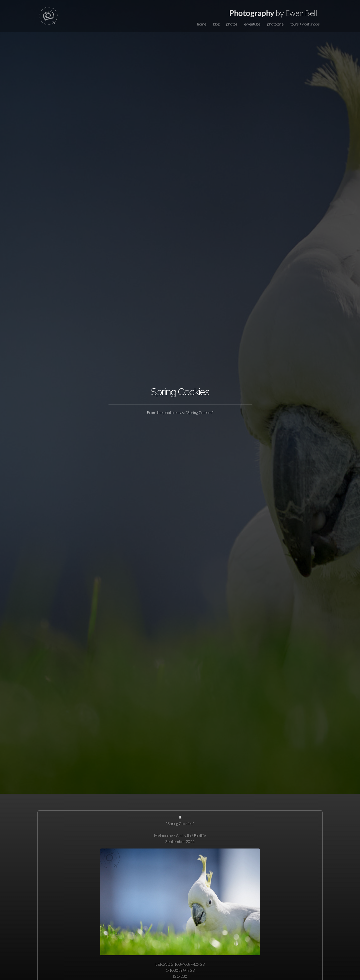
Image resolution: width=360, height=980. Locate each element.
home (202, 24)
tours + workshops (305, 24)
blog (216, 24)
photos (232, 24)
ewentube (252, 24)
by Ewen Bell (273, 13)
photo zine (275, 24)
